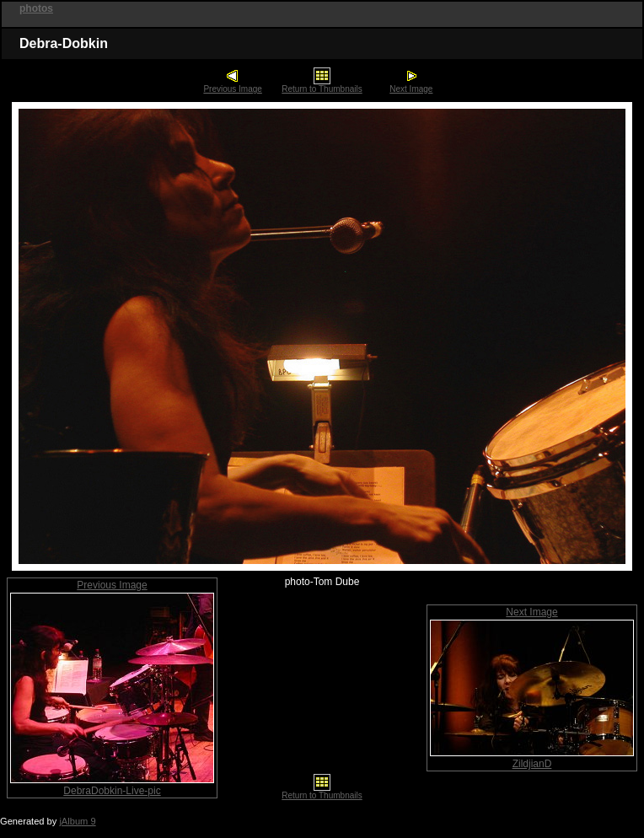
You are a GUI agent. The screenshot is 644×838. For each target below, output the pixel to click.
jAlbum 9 (77, 821)
